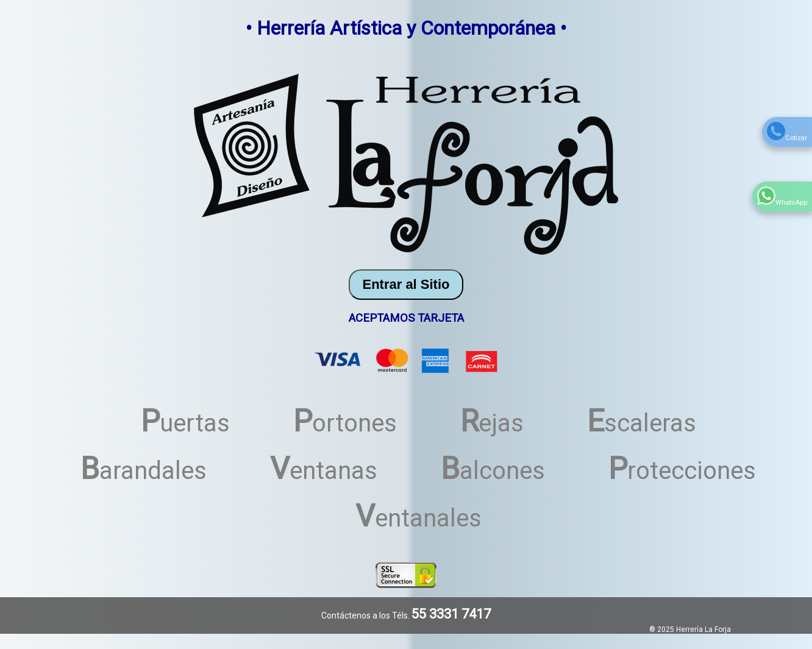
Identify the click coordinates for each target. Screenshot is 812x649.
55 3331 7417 (451, 614)
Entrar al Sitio (406, 284)
